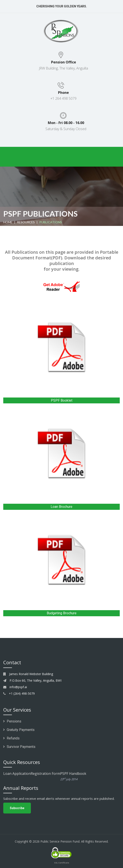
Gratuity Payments (19, 730)
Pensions (12, 721)
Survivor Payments (19, 747)
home (8, 222)
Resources (26, 222)
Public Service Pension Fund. (60, 841)
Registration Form (45, 774)
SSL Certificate (62, 863)
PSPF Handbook (82, 777)
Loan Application (17, 774)
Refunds (11, 738)
